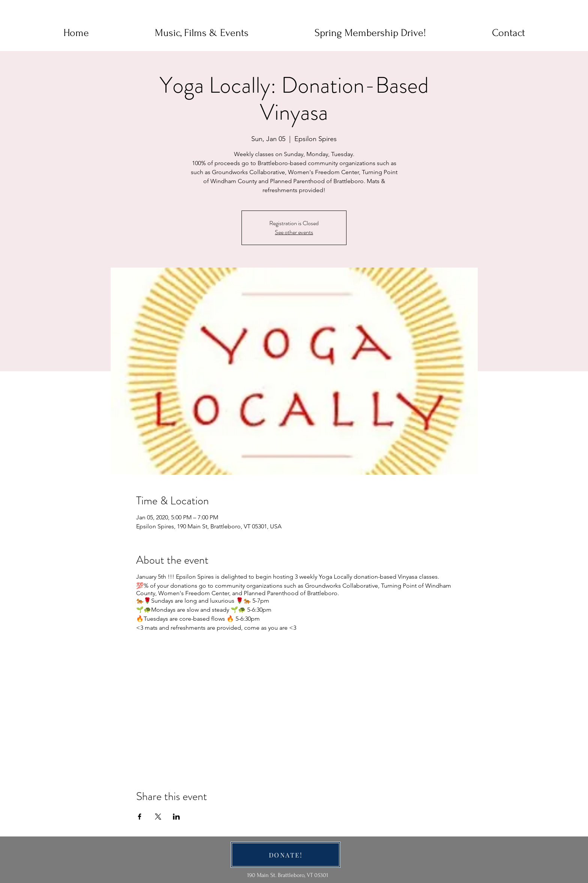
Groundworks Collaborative (341, 586)
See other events (294, 232)
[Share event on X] (158, 817)
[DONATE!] (286, 855)
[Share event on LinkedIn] (176, 817)
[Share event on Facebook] (140, 817)
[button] (508, 33)
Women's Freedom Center (194, 593)
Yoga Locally (336, 577)
